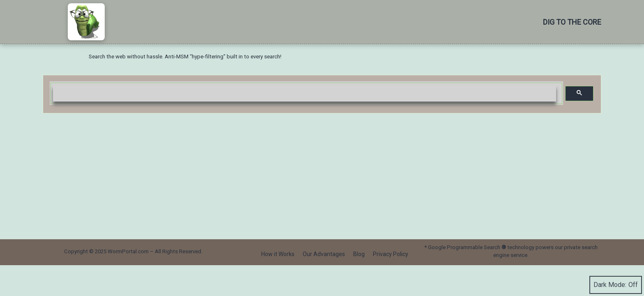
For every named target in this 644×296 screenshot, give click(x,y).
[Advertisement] (322, 175)
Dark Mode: (616, 285)
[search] (305, 93)
